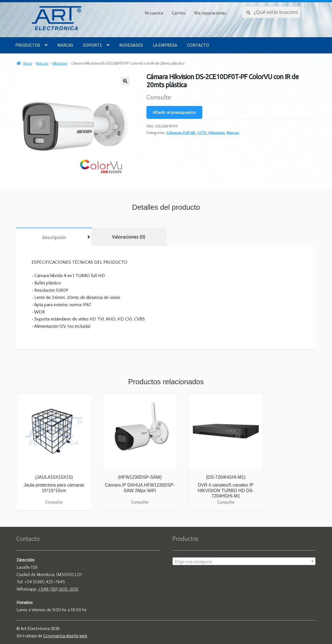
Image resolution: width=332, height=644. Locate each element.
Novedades (131, 45)
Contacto (198, 45)
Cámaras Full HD (181, 133)
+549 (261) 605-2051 (58, 589)
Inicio (28, 63)
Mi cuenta (154, 13)
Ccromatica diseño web (65, 636)
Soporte (93, 45)
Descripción (54, 237)
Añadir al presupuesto (174, 112)
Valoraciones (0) (129, 237)
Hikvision (60, 63)
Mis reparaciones (210, 13)
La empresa (165, 45)
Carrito (179, 13)
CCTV (202, 133)
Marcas (65, 45)
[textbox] (244, 562)
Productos (28, 45)
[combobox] (244, 561)
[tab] (54, 237)
